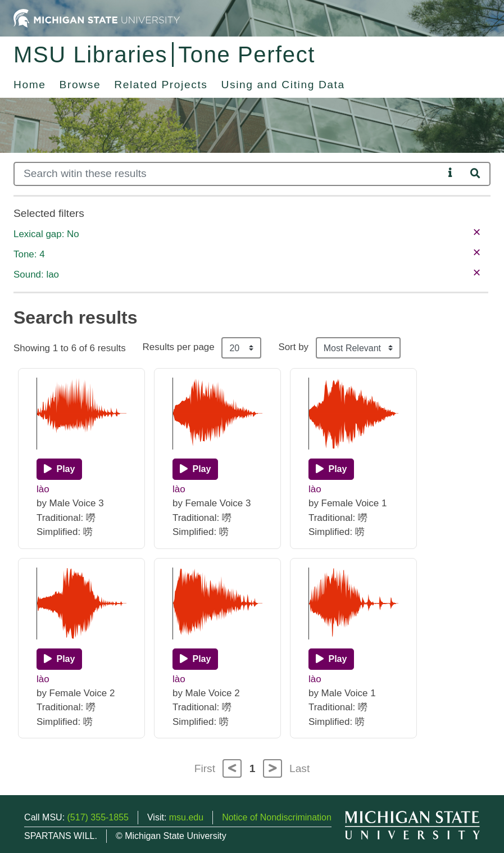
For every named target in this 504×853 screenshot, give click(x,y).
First (205, 768)
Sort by (293, 347)
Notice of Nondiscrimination (277, 817)
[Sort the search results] (358, 348)
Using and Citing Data (283, 85)
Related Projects (161, 85)
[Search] (229, 174)
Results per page (179, 347)
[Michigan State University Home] (97, 18)
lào (43, 489)
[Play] (59, 469)
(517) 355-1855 (98, 817)
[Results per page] (241, 348)
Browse (80, 85)
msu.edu (186, 817)
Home (30, 85)
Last (299, 768)
